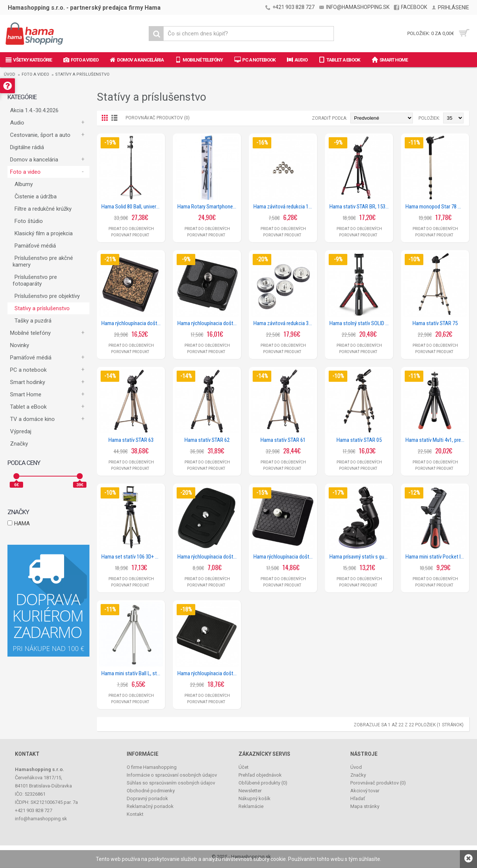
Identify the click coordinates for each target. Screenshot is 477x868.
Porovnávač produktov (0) (158, 118)
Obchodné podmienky (151, 791)
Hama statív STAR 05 (359, 440)
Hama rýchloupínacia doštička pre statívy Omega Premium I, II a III (208, 673)
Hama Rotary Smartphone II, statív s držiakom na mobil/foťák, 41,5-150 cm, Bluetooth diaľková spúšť (208, 207)
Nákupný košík (255, 798)
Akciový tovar (365, 791)
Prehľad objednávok (260, 775)
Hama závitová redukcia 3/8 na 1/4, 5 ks (284, 323)
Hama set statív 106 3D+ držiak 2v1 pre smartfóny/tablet (132, 557)
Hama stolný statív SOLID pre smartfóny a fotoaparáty (360, 323)
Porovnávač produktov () (378, 783)
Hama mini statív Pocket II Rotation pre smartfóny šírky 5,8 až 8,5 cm (436, 557)
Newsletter (250, 791)
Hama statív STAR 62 (207, 440)
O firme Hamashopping (152, 767)
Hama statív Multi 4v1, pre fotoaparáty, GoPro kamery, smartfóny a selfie (436, 440)
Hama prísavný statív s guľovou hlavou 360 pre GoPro (360, 557)
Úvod (10, 74)
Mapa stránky (365, 806)
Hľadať (358, 798)
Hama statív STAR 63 (131, 440)
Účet (244, 767)
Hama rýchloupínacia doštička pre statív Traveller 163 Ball (132, 323)
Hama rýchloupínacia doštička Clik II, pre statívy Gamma (284, 557)
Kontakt (135, 814)
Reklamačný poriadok (150, 806)
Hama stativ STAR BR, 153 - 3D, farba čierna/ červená (360, 207)
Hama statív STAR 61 (283, 440)
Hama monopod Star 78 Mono (436, 207)
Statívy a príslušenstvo (82, 74)
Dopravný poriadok (147, 798)
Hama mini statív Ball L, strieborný (132, 673)
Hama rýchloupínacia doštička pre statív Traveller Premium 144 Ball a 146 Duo (208, 323)
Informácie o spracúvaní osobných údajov (172, 775)
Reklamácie (251, 806)
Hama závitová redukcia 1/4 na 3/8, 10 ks (284, 207)
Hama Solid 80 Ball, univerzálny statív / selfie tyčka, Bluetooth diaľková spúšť (132, 207)
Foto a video (35, 74)
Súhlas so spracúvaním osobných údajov (171, 783)
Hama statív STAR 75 (435, 323)
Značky (19, 444)
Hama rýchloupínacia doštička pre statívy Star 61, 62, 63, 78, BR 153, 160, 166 (208, 557)
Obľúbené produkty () (263, 783)
